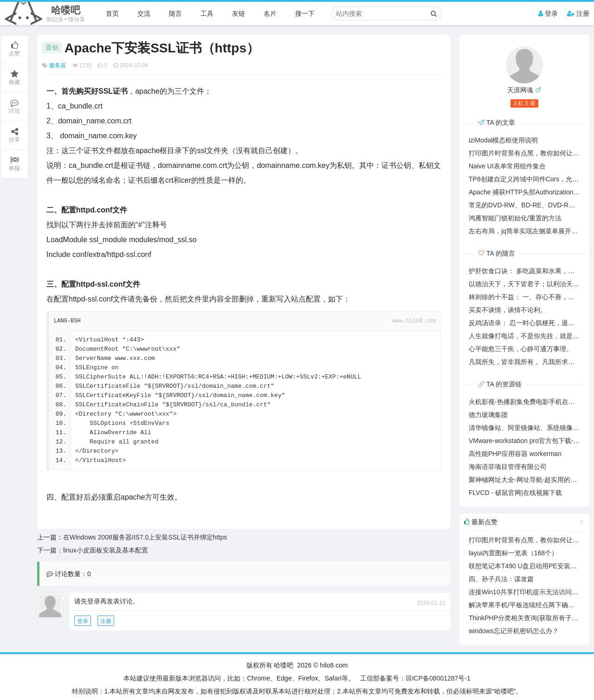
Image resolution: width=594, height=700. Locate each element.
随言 (175, 13)
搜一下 (305, 13)
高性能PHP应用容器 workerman (515, 454)
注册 (578, 13)
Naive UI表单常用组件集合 (507, 166)
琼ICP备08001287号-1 (438, 678)
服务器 (58, 65)
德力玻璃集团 (488, 415)
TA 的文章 (497, 122)
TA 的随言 (497, 253)
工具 (207, 13)
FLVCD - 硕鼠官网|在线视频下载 (515, 493)
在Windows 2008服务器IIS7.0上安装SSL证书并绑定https (145, 537)
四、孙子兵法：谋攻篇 (501, 579)
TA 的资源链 (500, 384)
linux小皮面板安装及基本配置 (106, 550)
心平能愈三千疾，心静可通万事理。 (521, 349)
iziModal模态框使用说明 (503, 140)
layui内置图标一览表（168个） (513, 553)
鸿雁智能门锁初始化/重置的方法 (515, 218)
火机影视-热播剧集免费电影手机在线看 (525, 402)
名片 (270, 13)
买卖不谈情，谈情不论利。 (508, 310)
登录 (548, 13)
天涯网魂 (520, 90)
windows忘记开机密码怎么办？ (514, 631)
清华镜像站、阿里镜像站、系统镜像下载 (527, 428)
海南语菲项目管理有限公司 (508, 467)
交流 (144, 13)
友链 (239, 13)
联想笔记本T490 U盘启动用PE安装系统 (526, 566)
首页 (112, 13)
